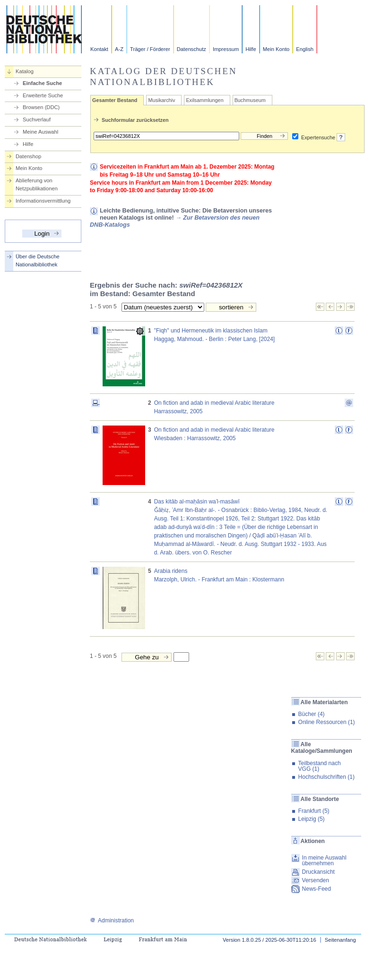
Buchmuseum (250, 100)
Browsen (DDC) (41, 107)
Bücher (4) (312, 714)
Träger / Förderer (150, 49)
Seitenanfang (340, 940)
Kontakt (99, 49)
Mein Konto (276, 49)
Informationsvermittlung (43, 201)
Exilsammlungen (204, 100)
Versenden (316, 880)
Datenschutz (191, 49)
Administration (112, 920)
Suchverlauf (37, 119)
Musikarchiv (161, 100)
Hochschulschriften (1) (326, 777)
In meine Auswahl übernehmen (324, 861)
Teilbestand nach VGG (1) (320, 766)
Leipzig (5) (312, 819)
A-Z (119, 49)
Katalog (25, 71)
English (305, 49)
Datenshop (28, 156)
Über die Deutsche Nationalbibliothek (38, 260)
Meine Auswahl (40, 132)
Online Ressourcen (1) (327, 722)
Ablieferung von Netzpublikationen (37, 184)
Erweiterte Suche (43, 95)
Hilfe (251, 49)
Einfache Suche (42, 83)
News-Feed (317, 889)
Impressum (226, 49)
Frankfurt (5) (314, 811)
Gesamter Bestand (115, 100)
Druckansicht (318, 872)
